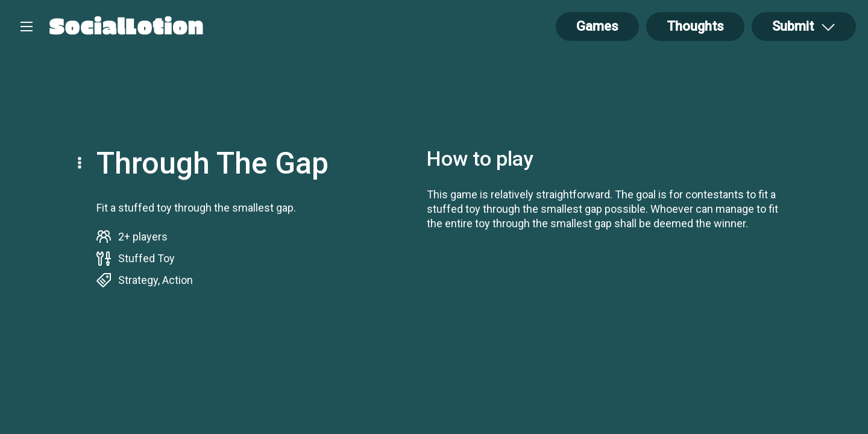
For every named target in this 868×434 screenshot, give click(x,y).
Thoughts (695, 26)
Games (597, 26)
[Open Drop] (804, 27)
